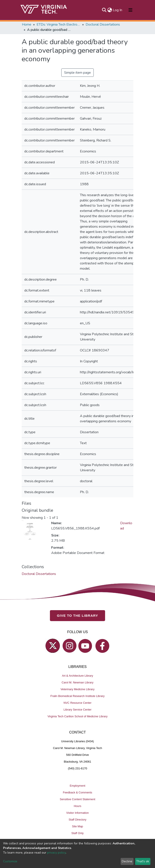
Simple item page (77, 73)
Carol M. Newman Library (77, 682)
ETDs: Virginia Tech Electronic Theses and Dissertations (58, 24)
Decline (127, 861)
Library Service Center (77, 710)
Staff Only (77, 833)
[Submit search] (104, 10)
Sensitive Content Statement (77, 799)
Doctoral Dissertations (103, 24)
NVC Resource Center (77, 703)
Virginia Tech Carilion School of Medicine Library (77, 716)
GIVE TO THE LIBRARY (77, 616)
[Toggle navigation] (130, 10)
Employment (77, 786)
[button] (110, 10)
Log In (118, 10)
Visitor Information (78, 813)
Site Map (78, 826)
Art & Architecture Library (77, 676)
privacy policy (56, 853)
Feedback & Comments (77, 792)
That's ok (143, 861)
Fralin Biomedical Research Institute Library (77, 696)
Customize (10, 861)
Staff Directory (78, 820)
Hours (77, 806)
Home (27, 24)
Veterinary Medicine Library (77, 689)
